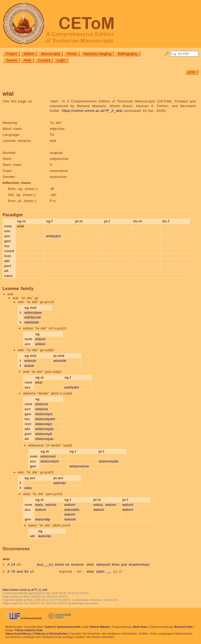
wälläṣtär (32, 322)
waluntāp (43, 519)
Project (11, 54)
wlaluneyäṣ (44, 429)
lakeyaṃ (103, 564)
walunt (51, 505)
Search (12, 60)
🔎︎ (167, 54)
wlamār (30, 361)
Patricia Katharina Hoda (29, 630)
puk (124, 564)
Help (27, 60)
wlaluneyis (44, 414)
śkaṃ (59, 564)
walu (39, 505)
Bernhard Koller (183, 627)
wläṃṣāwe (33, 313)
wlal (90, 564)
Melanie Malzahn (100, 627)
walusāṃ (72, 510)
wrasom (77, 564)
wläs (28, 488)
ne (68, 564)
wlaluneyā (44, 434)
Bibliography (128, 54)
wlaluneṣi (48, 456)
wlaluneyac (45, 439)
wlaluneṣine (79, 466)
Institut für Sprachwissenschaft (62, 627)
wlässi (40, 339)
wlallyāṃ (53, 236)
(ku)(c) (45, 564)
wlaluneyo (44, 424)
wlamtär (60, 361)
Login (61, 60)
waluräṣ (45, 536)
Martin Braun (140, 627)
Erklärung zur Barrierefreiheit (50, 634)
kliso (116, 564)
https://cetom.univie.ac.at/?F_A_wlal (92, 111)
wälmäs (60, 483)
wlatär (29, 366)
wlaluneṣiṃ (50, 461)
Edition (29, 54)
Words (72, 54)
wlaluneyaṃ (45, 419)
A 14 (11, 564)
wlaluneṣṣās (109, 461)
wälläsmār (33, 317)
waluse (70, 519)
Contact (44, 60)
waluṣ (98, 505)
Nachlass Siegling (97, 54)
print (192, 72)
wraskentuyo (139, 564)
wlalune (42, 404)
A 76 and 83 (18, 572)
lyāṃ (100, 572)
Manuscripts (51, 54)
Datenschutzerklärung (18, 634)
